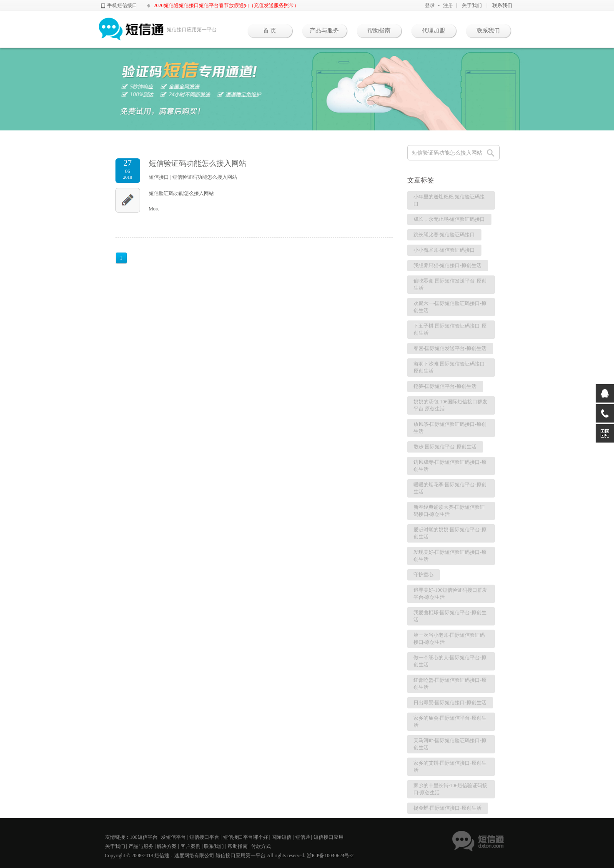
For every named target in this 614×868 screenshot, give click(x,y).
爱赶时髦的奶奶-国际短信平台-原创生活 (450, 533)
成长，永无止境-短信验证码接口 (449, 219)
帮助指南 (379, 31)
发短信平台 (173, 837)
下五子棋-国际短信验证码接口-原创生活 (450, 329)
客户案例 (190, 846)
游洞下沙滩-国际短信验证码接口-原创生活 (450, 367)
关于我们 (472, 5)
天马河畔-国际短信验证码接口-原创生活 (450, 744)
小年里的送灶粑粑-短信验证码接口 (449, 200)
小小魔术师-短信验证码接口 (444, 250)
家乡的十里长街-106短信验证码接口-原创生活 (451, 789)
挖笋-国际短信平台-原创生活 (445, 386)
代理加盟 (434, 31)
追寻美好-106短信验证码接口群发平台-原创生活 (451, 594)
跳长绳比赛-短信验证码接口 (444, 235)
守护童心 (424, 575)
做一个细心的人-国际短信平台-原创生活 (450, 661)
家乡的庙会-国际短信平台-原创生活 (450, 722)
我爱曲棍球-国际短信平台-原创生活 (450, 616)
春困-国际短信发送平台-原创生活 (450, 348)
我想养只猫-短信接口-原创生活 (448, 265)
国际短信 (281, 837)
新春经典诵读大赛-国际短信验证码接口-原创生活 (449, 511)
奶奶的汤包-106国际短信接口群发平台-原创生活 (451, 405)
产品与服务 (324, 31)
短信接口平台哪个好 (246, 837)
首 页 (270, 31)
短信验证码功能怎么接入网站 (198, 163)
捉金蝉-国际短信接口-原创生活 (448, 808)
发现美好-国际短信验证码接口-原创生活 (450, 556)
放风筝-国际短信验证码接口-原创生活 (450, 428)
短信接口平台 (204, 837)
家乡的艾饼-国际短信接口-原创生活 (450, 767)
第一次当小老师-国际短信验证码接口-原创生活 (449, 639)
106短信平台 (144, 837)
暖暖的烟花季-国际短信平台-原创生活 (450, 488)
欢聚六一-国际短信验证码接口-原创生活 (450, 307)
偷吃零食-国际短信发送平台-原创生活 (450, 284)
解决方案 (167, 846)
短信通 (303, 837)
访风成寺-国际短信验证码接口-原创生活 (450, 466)
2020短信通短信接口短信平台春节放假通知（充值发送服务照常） (226, 5)
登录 (430, 5)
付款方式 (261, 846)
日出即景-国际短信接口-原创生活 (450, 703)
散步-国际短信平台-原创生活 (445, 447)
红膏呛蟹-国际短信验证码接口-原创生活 (450, 684)
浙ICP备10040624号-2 (330, 855)
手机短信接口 (122, 5)
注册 (448, 5)
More (154, 209)
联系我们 (502, 5)
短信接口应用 (328, 837)
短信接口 (159, 177)
